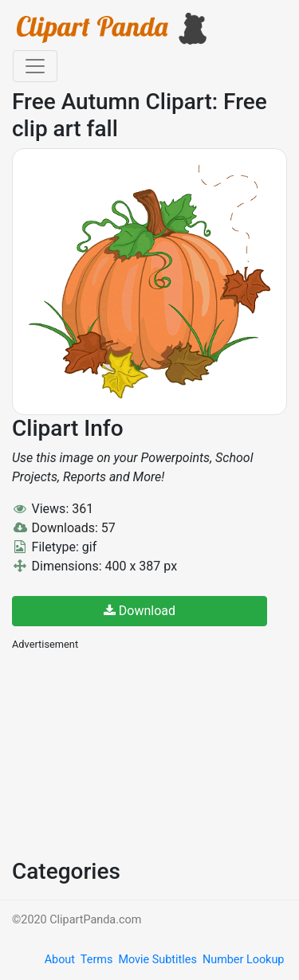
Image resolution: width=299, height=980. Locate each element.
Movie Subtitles (157, 960)
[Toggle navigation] (35, 66)
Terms (96, 960)
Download (140, 611)
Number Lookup (243, 960)
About (60, 960)
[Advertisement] (132, 753)
